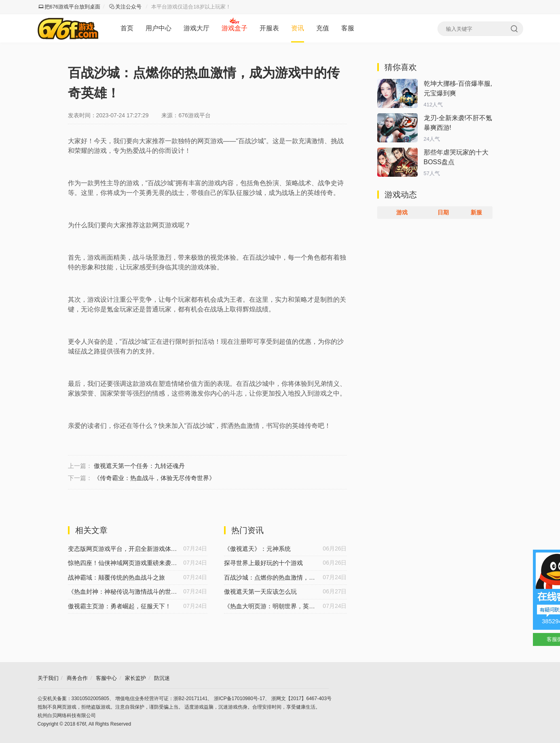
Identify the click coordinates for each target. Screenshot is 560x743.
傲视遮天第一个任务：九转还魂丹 (139, 466)
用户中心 (158, 28)
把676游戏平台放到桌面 (70, 7)
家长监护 (135, 678)
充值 (323, 28)
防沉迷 (162, 678)
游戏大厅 (197, 28)
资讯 (298, 28)
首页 (127, 28)
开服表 (269, 28)
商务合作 (77, 678)
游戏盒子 (235, 28)
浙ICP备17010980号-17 (240, 699)
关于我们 (48, 678)
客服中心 (106, 678)
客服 (348, 28)
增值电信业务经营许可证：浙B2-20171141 (161, 699)
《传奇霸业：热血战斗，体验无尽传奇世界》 (154, 478)
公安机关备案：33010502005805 (73, 699)
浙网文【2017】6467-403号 (301, 699)
